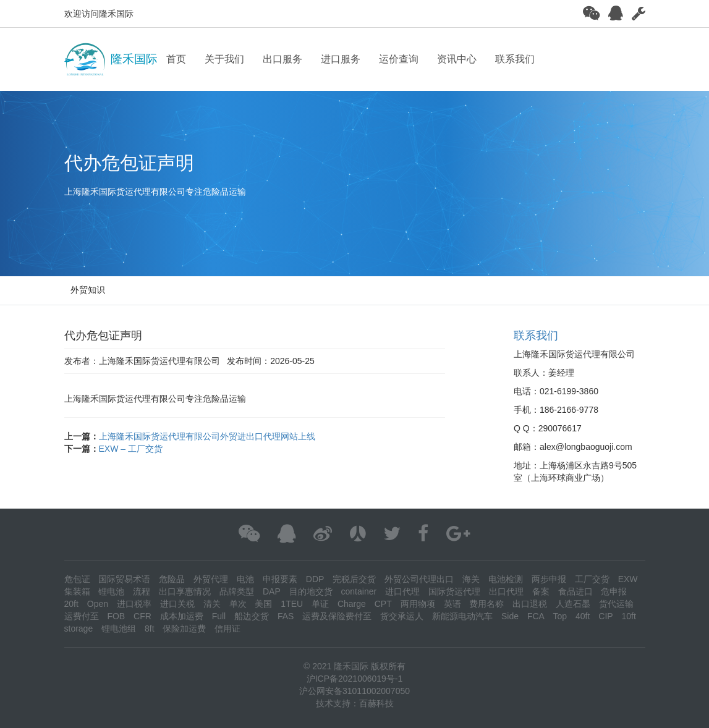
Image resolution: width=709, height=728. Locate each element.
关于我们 (224, 59)
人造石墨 (573, 604)
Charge (352, 604)
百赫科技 (376, 703)
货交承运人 (402, 616)
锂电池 (111, 591)
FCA (536, 616)
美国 (263, 604)
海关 (471, 579)
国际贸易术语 (124, 579)
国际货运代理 (454, 591)
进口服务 (341, 59)
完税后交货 (354, 579)
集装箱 (77, 591)
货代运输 (616, 604)
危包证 (77, 579)
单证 (320, 604)
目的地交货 (311, 591)
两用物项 (418, 604)
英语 (452, 604)
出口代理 (506, 591)
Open (98, 604)
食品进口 (575, 591)
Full (219, 616)
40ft (583, 616)
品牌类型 (237, 591)
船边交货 (252, 616)
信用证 (227, 629)
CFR (142, 616)
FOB (116, 616)
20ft (71, 604)
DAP (272, 591)
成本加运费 (182, 616)
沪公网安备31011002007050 (354, 691)
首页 (176, 59)
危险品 (172, 579)
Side (510, 616)
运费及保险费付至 (337, 616)
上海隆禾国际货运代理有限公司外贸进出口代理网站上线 (207, 436)
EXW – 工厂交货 (131, 449)
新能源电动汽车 (462, 616)
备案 (541, 591)
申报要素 (280, 579)
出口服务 (282, 59)
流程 (142, 591)
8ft (150, 629)
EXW (628, 579)
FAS (286, 616)
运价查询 (399, 59)
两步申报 (549, 579)
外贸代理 (211, 579)
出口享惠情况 (185, 591)
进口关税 (177, 604)
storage (79, 629)
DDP (315, 579)
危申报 (614, 591)
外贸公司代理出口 (419, 579)
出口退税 (530, 604)
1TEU (292, 604)
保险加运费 (184, 629)
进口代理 (402, 591)
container (359, 591)
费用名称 (486, 604)
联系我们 (515, 59)
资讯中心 (457, 59)
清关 (212, 604)
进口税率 (134, 604)
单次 (238, 604)
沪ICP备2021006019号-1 (355, 679)
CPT (383, 604)
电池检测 (506, 579)
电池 (245, 579)
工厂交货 (592, 579)
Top (560, 616)
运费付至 (82, 616)
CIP (605, 616)
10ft (629, 616)
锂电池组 (119, 629)
